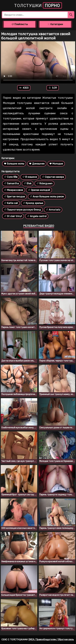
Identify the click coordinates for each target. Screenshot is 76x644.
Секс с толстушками (15, 640)
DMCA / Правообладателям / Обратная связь (51, 640)
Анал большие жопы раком (47, 197)
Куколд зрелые (33, 203)
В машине (30, 177)
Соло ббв (11, 177)
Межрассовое (13, 190)
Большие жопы (14, 164)
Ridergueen (44, 183)
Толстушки (38, 5)
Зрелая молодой (39, 190)
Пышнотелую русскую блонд (22, 210)
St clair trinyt (13, 216)
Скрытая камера (53, 177)
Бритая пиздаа (14, 197)
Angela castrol (37, 216)
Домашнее (37, 164)
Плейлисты (20, 24)
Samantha (11, 183)
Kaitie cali (11, 203)
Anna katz (53, 210)
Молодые (56, 164)
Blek (28, 183)
